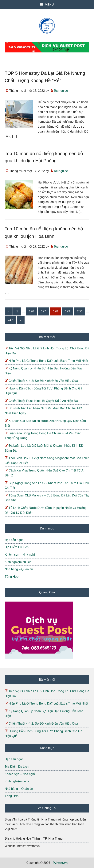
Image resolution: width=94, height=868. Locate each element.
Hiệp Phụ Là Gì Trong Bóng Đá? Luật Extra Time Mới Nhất (48, 361)
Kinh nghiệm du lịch (18, 562)
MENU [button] (49, 5)
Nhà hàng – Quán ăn (19, 569)
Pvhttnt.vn (47, 26)
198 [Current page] (56, 312)
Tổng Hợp (12, 577)
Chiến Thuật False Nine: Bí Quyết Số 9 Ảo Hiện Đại (43, 401)
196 (32, 312)
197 (44, 312)
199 (68, 312)
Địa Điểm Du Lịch (17, 547)
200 (80, 312)
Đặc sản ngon (14, 540)
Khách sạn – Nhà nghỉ (20, 555)
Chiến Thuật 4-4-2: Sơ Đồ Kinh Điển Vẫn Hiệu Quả (43, 381)
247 (11, 321)
